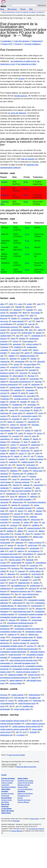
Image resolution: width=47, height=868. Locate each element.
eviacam (22, 571)
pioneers (20, 422)
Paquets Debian (23, 787)
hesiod (19, 465)
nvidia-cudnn (23, 701)
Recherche (5, 806)
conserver (34, 566)
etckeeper (4, 376)
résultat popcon (21, 96)
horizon (3, 568)
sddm (4, 188)
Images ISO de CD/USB (25, 783)
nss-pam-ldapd (30, 364)
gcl (36, 482)
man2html (32, 422)
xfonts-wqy (25, 451)
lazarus (40, 387)
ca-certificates (6, 324)
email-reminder (15, 655)
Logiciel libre (5, 785)
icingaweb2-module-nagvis (12, 646)
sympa (3, 563)
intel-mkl (36, 721)
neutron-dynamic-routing (26, 672)
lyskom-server (34, 675)
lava (41, 568)
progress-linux (6, 577)
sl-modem (21, 735)
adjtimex (34, 497)
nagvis (40, 554)
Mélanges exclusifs (24, 785)
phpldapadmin (6, 468)
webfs (27, 522)
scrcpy (11, 701)
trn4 (24, 732)
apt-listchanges (17, 330)
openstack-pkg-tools (9, 554)
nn (36, 557)
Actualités (5, 791)
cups (20, 304)
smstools (14, 525)
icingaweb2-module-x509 (22, 657)
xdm (2, 433)
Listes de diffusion (23, 802)
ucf (30, 321)
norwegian (30, 390)
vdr (32, 456)
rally (39, 646)
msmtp (23, 379)
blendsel (5, 195)
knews (36, 583)
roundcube (34, 379)
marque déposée (17, 831)
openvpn (13, 359)
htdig (36, 430)
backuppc (16, 442)
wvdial (10, 433)
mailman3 (13, 462)
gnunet (17, 514)
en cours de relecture (17, 113)
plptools (12, 620)
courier (3, 416)
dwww (13, 451)
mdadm (12, 356)
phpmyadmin (18, 376)
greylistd (4, 522)
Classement (37, 41)
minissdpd (5, 390)
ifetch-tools (22, 606)
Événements (5, 796)
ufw (2, 356)
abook (36, 439)
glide (2, 551)
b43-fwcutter (19, 698)
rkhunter (38, 382)
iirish (4, 425)
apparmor (18, 310)
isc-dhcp (21, 316)
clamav (5, 347)
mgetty (22, 459)
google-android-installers (11, 724)
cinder (19, 534)
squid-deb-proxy (7, 537)
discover (4, 318)
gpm (31, 330)
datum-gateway (16, 680)
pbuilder (24, 402)
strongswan (20, 362)
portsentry (25, 505)
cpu (2, 560)
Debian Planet (6, 813)
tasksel (4, 182)
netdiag (26, 439)
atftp (2, 410)
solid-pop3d (17, 603)
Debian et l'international (25, 794)
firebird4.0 (5, 344)
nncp (14, 580)
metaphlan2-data (20, 520)
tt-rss (12, 571)
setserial (30, 413)
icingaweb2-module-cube (22, 637)
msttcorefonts (34, 695)
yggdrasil (17, 488)
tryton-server (16, 560)
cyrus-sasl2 (5, 307)
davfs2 (36, 399)
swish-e (21, 551)
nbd (26, 428)
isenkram (4, 419)
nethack (13, 402)
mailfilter (27, 577)
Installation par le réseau (25, 781)
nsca (26, 436)
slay (25, 456)
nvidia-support (17, 695)
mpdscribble (16, 563)
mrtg (18, 430)
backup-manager (22, 482)
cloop (28, 534)
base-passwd (18, 321)
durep (20, 511)
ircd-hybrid (36, 574)
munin (3, 359)
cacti (23, 448)
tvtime (27, 514)
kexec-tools (17, 413)
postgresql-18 (37, 336)
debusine (22, 497)
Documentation (6, 798)
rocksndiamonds (7, 703)
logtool (3, 586)
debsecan (29, 387)
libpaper (26, 327)
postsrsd (23, 445)
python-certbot (32, 344)
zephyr (3, 367)
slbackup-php (24, 583)
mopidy (26, 471)
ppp (18, 336)
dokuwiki (4, 485)
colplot (3, 571)
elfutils (14, 318)
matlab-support (28, 462)
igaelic (17, 456)
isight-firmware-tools (27, 703)
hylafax (3, 451)
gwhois (14, 505)
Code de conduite (7, 783)
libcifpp (3, 445)
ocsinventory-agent (29, 416)
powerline (35, 384)
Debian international (8, 12)
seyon (39, 433)
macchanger (15, 428)
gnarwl (33, 643)
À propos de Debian (8, 778)
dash (38, 321)
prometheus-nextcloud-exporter (21, 623)
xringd (3, 680)
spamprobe (25, 540)
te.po (26, 182)
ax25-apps (31, 465)
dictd (23, 393)
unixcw (14, 416)
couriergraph (36, 606)
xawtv (32, 393)
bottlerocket (35, 586)
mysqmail (24, 580)
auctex (17, 364)
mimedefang (28, 554)
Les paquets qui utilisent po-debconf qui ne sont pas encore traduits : (22, 280)
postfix (25, 350)
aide (25, 419)
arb (17, 732)
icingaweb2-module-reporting (13, 609)
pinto (15, 640)
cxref (37, 479)
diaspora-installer (16, 675)
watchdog (4, 413)
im (17, 577)
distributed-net (6, 735)
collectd (14, 393)
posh (12, 551)
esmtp (13, 540)
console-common (21, 399)
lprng (12, 497)
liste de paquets (28, 159)
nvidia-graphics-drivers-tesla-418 (26, 726)
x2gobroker (34, 548)
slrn (10, 465)
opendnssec (26, 479)
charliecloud (5, 589)
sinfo (22, 634)
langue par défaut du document (26, 767)
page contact (35, 819)
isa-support (29, 341)
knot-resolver (20, 517)
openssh (29, 307)
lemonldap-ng (34, 468)
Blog (2, 9)
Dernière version (7, 800)
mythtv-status (35, 571)
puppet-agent (15, 387)
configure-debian (36, 459)
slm (2, 675)
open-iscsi (15, 353)
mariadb (29, 310)
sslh (36, 491)
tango (10, 422)
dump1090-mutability (23, 499)
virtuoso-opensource (9, 384)
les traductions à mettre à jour (23, 61)
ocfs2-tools (32, 545)
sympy (15, 341)
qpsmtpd (4, 600)
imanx (21, 453)
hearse (10, 545)
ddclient (4, 407)
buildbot (10, 531)
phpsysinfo (35, 520)
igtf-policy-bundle (21, 626)
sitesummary (18, 502)
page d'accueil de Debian (17, 755)
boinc (33, 402)
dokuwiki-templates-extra (25, 663)
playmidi (4, 476)
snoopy (34, 494)
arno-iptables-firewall (23, 508)
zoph (24, 566)
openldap (13, 313)
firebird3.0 (18, 347)
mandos (37, 534)
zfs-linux (4, 695)
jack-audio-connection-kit (20, 382)
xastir (20, 433)
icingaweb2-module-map (11, 632)
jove (24, 476)
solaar (3, 402)
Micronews (12, 9)
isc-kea (15, 407)
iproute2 (21, 324)
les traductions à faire (27, 64)
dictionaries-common (9, 327)
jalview (39, 511)
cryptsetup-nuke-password (12, 557)
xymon (13, 445)
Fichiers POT (7, 44)
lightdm (22, 339)
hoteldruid (4, 626)
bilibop (20, 531)
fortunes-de (5, 456)
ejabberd (14, 471)
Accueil (4, 775)
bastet (34, 442)
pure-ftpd (31, 396)
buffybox (24, 620)
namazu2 (4, 474)
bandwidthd (23, 537)
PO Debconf (40, 12)
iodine (3, 453)
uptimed (5, 399)
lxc (10, 370)
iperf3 (27, 353)
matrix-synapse (35, 543)
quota (12, 379)
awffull (12, 453)
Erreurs (18, 44)
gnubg (28, 430)
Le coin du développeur (25, 789)
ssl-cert (13, 333)
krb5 (11, 304)
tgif (2, 531)
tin (1, 494)
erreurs (22, 78)
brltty (32, 316)
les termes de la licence (36, 829)
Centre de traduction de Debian (26, 12)
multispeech (18, 600)
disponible (16, 821)
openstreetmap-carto (22, 611)
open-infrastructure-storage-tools (23, 660)
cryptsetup (25, 318)
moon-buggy (6, 482)
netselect (18, 390)
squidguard (11, 494)
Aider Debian (6, 789)
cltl (11, 706)
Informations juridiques (8, 787)
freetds (34, 359)
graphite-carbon (7, 528)
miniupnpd (5, 514)
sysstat (15, 350)
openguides (5, 663)
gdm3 (40, 330)
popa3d (29, 563)
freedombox (18, 396)
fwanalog (4, 611)
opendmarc (5, 439)
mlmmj (3, 471)
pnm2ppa (27, 367)
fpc (31, 362)
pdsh (30, 511)
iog (30, 609)
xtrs (17, 706)
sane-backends (7, 316)
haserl (11, 583)
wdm (36, 522)
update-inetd (6, 336)
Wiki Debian (5, 802)
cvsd (35, 580)
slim (30, 453)
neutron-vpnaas (19, 643)
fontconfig (4, 310)
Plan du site (5, 804)
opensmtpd (38, 485)
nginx (13, 339)
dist (29, 557)
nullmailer (4, 405)
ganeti (36, 451)
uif (41, 589)
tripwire (3, 442)
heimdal (32, 370)
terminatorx (5, 499)
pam (39, 304)
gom (28, 603)
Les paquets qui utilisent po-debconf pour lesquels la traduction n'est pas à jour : (23, 142)
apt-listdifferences (18, 586)
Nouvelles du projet (7, 794)
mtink (12, 511)
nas (26, 336)
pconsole (24, 574)
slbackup (11, 574)
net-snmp (4, 321)
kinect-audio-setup (22, 709)
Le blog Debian (6, 809)
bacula (3, 379)
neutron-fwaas (16, 683)
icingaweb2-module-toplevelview (26, 669)
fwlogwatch (29, 568)
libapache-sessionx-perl (20, 591)
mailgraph (4, 488)
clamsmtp (4, 502)
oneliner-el (12, 634)
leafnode (30, 560)
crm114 (31, 531)
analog (24, 359)
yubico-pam (38, 471)
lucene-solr (19, 474)
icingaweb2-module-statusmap (13, 617)
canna (32, 448)
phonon (3, 339)
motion (13, 425)
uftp (2, 574)
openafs (23, 425)
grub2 (30, 304)
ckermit (16, 485)
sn (1, 649)
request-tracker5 (34, 528)
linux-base (35, 313)
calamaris (19, 543)
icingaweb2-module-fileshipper (13, 652)
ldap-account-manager (21, 491)
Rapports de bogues (24, 800)
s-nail (25, 384)
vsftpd (3, 382)
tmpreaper (32, 405)
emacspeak (5, 543)
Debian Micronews (8, 811)
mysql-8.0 (14, 367)
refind (16, 439)
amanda (16, 419)
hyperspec (37, 701)
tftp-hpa (31, 376)
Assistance (21, 791)
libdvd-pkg (5, 698)
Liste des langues (22, 41)
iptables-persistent (28, 356)
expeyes (23, 494)
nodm (3, 497)
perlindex (4, 436)
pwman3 (32, 589)
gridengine (36, 445)
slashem (14, 448)
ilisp (17, 594)
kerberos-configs (7, 373)
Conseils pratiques (32, 44)
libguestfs (39, 353)
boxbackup (5, 629)
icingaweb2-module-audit (11, 666)
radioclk (26, 485)
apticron (5, 396)
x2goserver (5, 362)
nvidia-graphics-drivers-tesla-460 (14, 729)
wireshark (17, 344)
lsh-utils (21, 545)
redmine (12, 459)
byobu (3, 387)
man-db (31, 324)
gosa (14, 479)
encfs (41, 413)
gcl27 (3, 583)
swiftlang (36, 525)
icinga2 (35, 373)
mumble (26, 407)
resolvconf (19, 370)
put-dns (30, 646)
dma (34, 436)
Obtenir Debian (23, 778)
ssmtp (12, 410)
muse (3, 462)
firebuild (33, 732)
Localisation (6, 41)
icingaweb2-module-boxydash (27, 629)
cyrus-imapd (24, 410)
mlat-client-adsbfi (25, 597)
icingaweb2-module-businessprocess (22, 649)
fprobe (37, 577)
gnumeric (23, 373)
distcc (3, 448)
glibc (2, 304)
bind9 (19, 307)
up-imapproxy (34, 551)
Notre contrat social (7, 781)
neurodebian (6, 430)
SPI (18, 829)
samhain (28, 488)
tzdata (36, 318)
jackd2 (39, 333)
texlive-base (27, 333)
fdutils (36, 410)
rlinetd (25, 525)
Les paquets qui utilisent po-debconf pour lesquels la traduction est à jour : (23, 212)
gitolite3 (15, 476)
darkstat (21, 468)
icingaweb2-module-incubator (31, 614)
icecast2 (16, 436)
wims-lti (34, 678)
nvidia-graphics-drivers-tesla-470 (14, 721)
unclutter (38, 407)
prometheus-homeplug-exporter (14, 678)
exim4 (3, 333)
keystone (15, 568)
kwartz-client (6, 672)
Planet (23, 9)
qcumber (16, 522)
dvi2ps (20, 528)
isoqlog (3, 580)
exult (2, 706)
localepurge (17, 405)
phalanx (31, 474)
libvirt (25, 313)
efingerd (39, 609)
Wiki (31, 9)
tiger (26, 442)
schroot (3, 393)
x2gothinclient (20, 548)
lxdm (37, 453)
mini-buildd (19, 589)
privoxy (30, 433)
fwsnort (3, 591)
